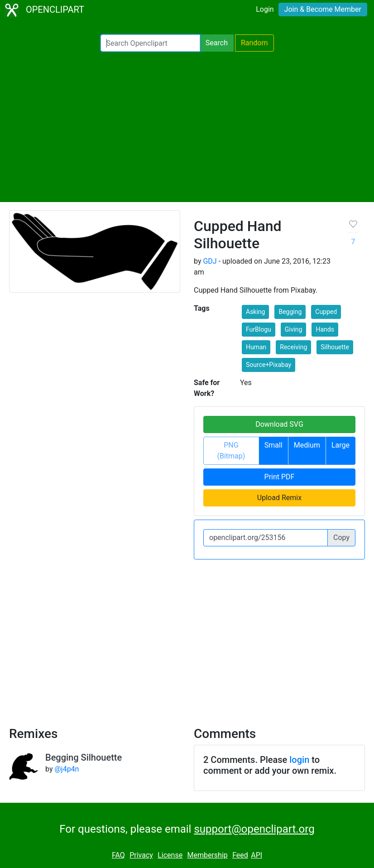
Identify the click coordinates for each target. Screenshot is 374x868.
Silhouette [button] (335, 347)
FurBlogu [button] (259, 329)
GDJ (210, 261)
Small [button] (273, 445)
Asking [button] (255, 312)
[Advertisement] (187, 127)
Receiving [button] (293, 347)
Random (254, 43)
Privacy (141, 855)
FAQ (118, 855)
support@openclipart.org (254, 829)
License (170, 855)
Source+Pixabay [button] (269, 365)
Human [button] (256, 347)
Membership (207, 855)
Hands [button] (325, 329)
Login (265, 9)
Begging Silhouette (84, 757)
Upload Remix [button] (279, 498)
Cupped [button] (326, 312)
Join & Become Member (323, 9)
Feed (240, 855)
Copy (341, 538)
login (299, 760)
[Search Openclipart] (150, 43)
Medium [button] (307, 445)
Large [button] (340, 445)
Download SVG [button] (279, 424)
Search (217, 43)
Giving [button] (294, 329)
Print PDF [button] (280, 477)
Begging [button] (290, 312)
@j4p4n (67, 769)
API (257, 855)
